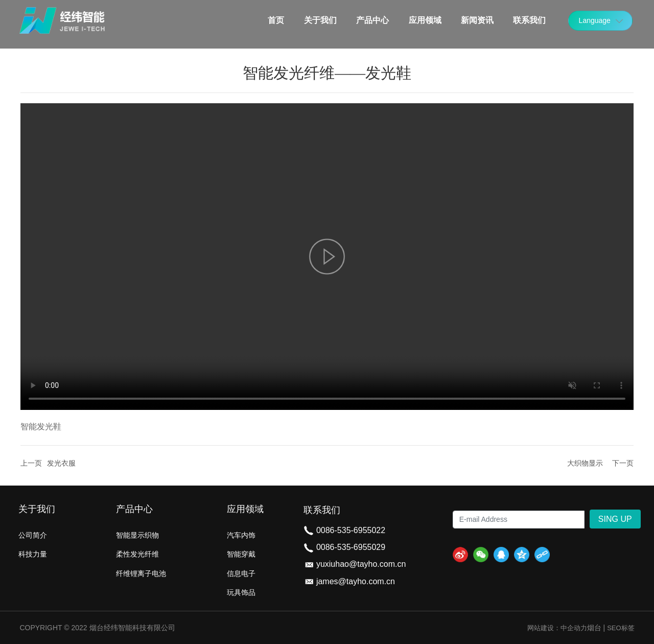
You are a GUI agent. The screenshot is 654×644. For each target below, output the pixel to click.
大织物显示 (585, 463)
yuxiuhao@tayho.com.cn (361, 564)
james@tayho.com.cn (356, 581)
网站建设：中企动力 (557, 628)
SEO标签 (621, 628)
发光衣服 (61, 463)
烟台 (594, 628)
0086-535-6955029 (351, 547)
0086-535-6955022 (351, 530)
